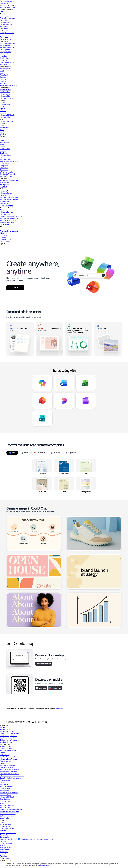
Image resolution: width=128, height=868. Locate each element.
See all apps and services (9, 85)
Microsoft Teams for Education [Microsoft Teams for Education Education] (10, 769)
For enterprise (4, 41)
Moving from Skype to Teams (10, 161)
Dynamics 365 (5, 195)
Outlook (3, 77)
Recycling (3, 856)
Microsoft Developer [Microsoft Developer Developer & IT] (7, 805)
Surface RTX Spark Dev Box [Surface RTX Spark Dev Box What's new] (9, 734)
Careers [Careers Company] (3, 822)
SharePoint (4, 81)
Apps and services (5, 67)
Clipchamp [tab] (71, 453)
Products (3, 14)
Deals (2, 140)
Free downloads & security (9, 231)
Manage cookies (6, 847)
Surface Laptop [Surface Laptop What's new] (5, 729)
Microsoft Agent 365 (7, 98)
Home (2, 12)
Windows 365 (5, 92)
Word (2, 71)
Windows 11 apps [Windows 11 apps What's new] (6, 742)
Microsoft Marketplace (8, 220)
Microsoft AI (4, 191)
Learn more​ (4, 28)
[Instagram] (43, 722)
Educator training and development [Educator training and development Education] (12, 776)
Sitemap (3, 841)
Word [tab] (12, 453)
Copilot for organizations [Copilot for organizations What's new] (9, 736)
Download (3, 113)
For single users (5, 22)
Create (2, 102)
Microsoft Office (6, 90)
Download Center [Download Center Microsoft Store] (6, 748)
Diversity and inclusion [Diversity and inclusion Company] (8, 833)
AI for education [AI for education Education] (5, 780)
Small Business (5, 142)
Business (3, 189)
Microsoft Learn (5, 214)
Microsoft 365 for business (9, 197)
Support (3, 144)
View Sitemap (5, 241)
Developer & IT (4, 208)
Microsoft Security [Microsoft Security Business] (6, 786)
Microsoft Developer (7, 212)
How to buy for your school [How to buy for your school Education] (9, 774)
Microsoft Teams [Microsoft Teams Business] (6, 795)
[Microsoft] (4, 3)
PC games (3, 187)
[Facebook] (36, 722)
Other (2, 227)
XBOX (2, 138)
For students (4, 26)
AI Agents (3, 60)
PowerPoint (4, 75)
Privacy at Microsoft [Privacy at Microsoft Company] (7, 828)
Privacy (2, 845)
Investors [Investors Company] (3, 831)
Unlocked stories (6, 239)
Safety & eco (4, 854)
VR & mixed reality (6, 172)
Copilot (2, 132)
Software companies (7, 222)
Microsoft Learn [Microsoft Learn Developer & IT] (5, 807)
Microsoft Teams (6, 69)
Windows (3, 134)
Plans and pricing (6, 64)
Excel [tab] (25, 453)
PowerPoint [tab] (39, 453)
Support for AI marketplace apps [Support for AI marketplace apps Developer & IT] (11, 810)
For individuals (4, 16)
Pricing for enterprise (7, 43)
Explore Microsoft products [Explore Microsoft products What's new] (9, 740)
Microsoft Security (6, 193)
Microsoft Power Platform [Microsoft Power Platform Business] (9, 793)
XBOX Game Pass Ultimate (9, 180)
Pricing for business (7, 33)
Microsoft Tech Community (9, 218)
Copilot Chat (4, 58)
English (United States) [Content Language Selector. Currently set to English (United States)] (8, 839)
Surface (3, 136)
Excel (2, 73)
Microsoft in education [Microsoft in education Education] (8, 765)
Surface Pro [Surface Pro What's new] (4, 727)
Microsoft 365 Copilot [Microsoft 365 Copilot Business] (8, 797)
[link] (20, 339)
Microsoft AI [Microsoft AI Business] (4, 784)
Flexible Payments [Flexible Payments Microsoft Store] (6, 761)
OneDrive (3, 79)
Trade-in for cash (6, 176)
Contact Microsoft (6, 843)
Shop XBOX (4, 168)
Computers (4, 166)
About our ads (5, 858)
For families (4, 20)
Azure (2, 130)
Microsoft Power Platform (9, 199)
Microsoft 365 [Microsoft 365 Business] (5, 791)
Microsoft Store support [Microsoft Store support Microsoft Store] (8, 750)
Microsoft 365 (5, 117)
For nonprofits (5, 50)
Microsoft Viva (5, 94)
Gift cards (3, 235)
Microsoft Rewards (6, 229)
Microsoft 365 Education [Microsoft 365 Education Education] (8, 772)
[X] (39, 722)
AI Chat (2, 106)
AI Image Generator (7, 104)
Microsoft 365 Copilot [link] (12, 249)
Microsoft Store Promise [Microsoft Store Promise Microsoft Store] (8, 759)
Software (3, 147)
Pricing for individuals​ (8, 18)
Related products (5, 88)
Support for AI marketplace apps (11, 216)
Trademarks (4, 852)
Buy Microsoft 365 (6, 121)
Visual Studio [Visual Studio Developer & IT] (4, 818)
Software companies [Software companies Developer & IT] (7, 816)
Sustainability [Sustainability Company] (5, 837)
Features (3, 100)
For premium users (7, 24)
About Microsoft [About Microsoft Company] (6, 824)
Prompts (3, 111)
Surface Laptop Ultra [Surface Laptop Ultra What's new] (7, 731)
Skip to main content (7, 1)
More (1, 119)
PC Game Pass (5, 182)
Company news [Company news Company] (5, 826)
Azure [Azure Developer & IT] (2, 803)
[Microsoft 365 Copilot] (8, 7)
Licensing (3, 237)
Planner (3, 83)
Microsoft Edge (5, 96)
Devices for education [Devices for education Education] (7, 767)
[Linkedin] (33, 722)
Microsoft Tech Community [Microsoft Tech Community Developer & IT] (9, 812)
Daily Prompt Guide (7, 62)
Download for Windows (44, 664)
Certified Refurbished (7, 174)
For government (6, 39)
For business (4, 31)
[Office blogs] (46, 722)
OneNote (3, 157)
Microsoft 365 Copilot (6, 10)
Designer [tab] (55, 453)
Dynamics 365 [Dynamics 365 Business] (5, 788)
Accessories (4, 170)
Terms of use (4, 850)
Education (3, 233)
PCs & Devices (4, 164)
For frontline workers (7, 47)
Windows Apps (5, 149)
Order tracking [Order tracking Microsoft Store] (5, 755)
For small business (6, 35)
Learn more (59, 709)
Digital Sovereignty (7, 206)
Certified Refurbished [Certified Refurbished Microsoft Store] (7, 757)
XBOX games (4, 185)
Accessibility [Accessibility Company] (4, 835)
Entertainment (4, 178)
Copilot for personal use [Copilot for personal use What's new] (8, 738)
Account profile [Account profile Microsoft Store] (5, 746)
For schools (4, 37)
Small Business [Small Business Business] (5, 799)
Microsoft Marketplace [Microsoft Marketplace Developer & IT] (8, 814)
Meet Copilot (4, 56)
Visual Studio (4, 225)
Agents (2, 109)
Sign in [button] (15, 288)
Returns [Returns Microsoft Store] (3, 753)
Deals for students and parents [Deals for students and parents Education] (11, 778)
